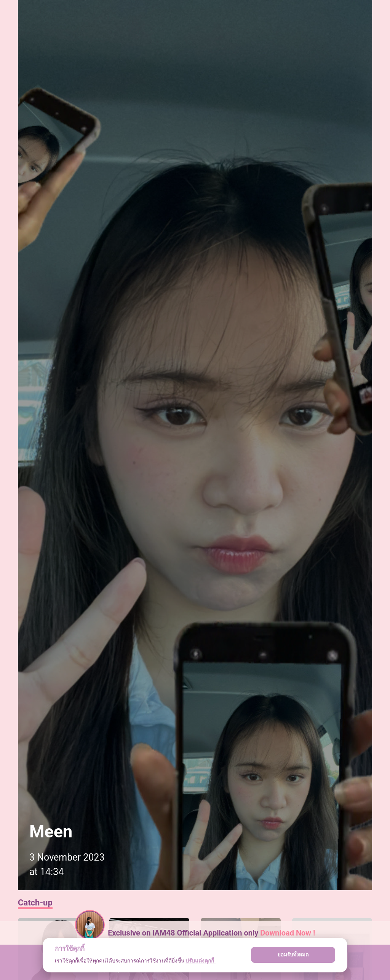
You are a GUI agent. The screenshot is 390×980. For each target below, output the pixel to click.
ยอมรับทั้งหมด (293, 955)
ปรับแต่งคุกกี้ (200, 961)
